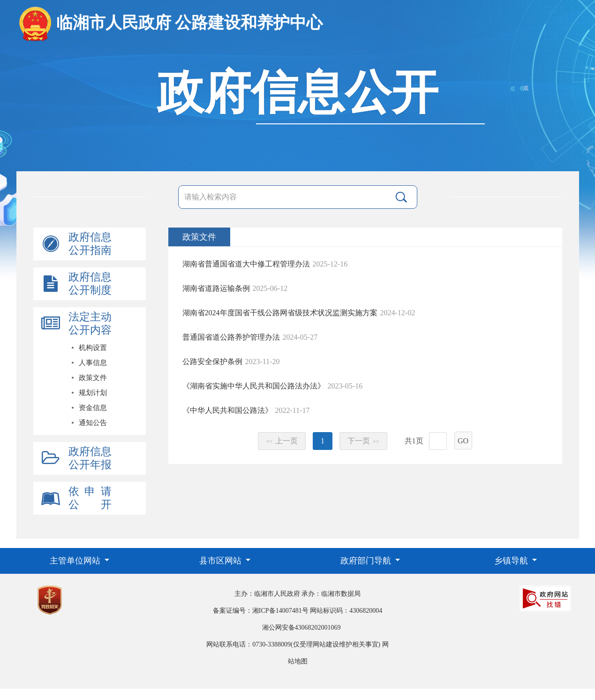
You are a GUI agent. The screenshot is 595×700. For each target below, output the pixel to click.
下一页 (363, 441)
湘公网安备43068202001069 (301, 628)
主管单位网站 (76, 561)
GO (463, 441)
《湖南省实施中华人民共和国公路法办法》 (254, 386)
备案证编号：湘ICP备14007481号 (261, 611)
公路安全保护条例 (212, 361)
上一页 (282, 441)
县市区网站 (222, 561)
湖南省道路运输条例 (216, 288)
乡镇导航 (512, 561)
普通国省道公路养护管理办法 (231, 337)
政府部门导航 (367, 561)
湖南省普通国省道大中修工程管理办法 (246, 264)
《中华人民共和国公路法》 (227, 410)
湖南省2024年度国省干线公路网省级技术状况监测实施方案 (280, 313)
